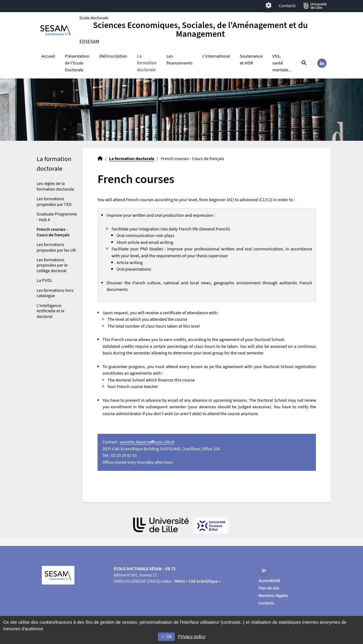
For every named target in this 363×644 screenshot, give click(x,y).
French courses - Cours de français (53, 233)
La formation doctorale (147, 63)
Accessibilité (270, 581)
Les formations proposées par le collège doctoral (52, 266)
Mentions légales (273, 596)
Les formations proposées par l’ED (54, 202)
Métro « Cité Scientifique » (198, 581)
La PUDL (45, 281)
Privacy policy (192, 637)
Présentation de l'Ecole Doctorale (77, 63)
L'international (216, 57)
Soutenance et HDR (251, 60)
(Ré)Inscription (113, 57)
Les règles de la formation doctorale (55, 187)
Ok (166, 637)
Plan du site (269, 588)
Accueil (48, 57)
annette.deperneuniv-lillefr (147, 443)
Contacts (287, 6)
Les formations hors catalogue (55, 294)
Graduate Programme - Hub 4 (57, 217)
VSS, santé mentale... (282, 63)
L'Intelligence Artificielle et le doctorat (51, 311)
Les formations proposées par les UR (56, 248)
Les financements (179, 60)
